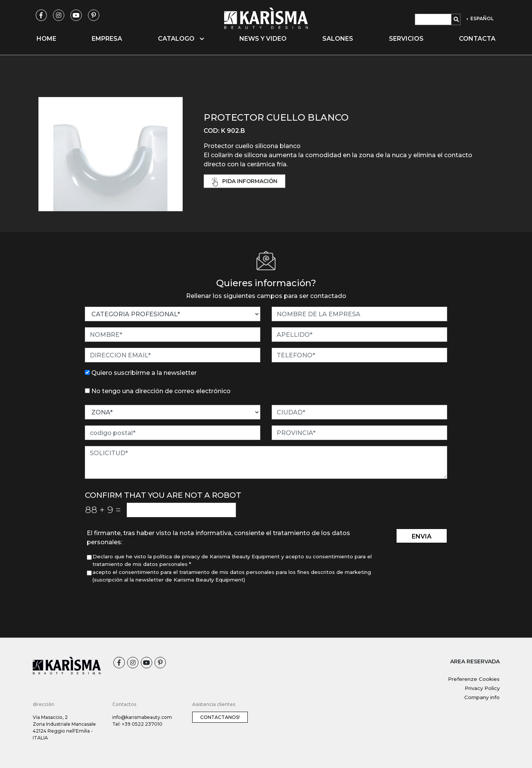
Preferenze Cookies (474, 679)
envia (422, 536)
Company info (482, 697)
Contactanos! (220, 717)
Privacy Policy (482, 688)
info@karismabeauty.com (142, 717)
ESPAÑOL (481, 18)
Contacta (477, 39)
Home (46, 39)
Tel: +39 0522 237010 (137, 724)
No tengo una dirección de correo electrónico (161, 391)
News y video (263, 39)
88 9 (103, 510)
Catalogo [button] (181, 39)
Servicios (406, 39)
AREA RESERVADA (475, 661)
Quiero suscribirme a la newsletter (144, 373)
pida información (245, 182)
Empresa (107, 39)
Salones (338, 39)
